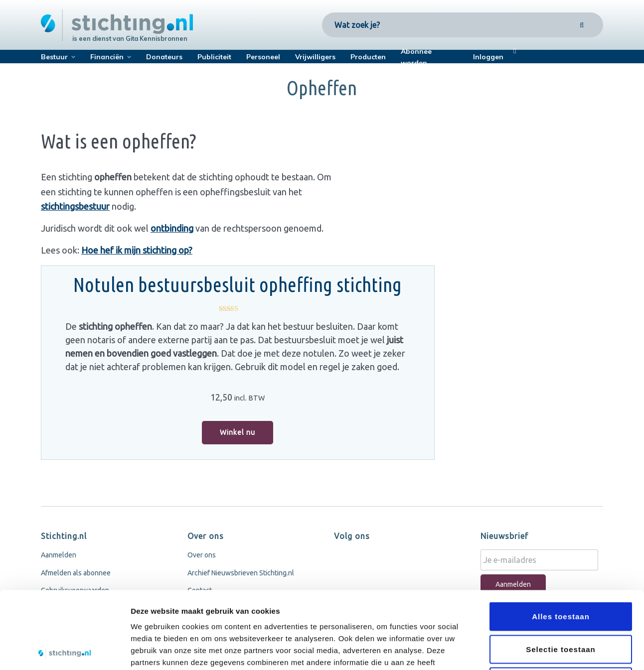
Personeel (263, 57)
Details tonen (539, 650)
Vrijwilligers (315, 57)
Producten (368, 57)
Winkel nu (238, 432)
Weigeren (561, 604)
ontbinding (172, 228)
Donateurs (164, 57)
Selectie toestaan (561, 572)
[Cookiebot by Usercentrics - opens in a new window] (65, 651)
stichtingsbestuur (75, 206)
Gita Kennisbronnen (157, 38)
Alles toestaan (561, 539)
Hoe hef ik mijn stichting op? (137, 250)
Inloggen (488, 57)
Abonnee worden (416, 57)
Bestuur (54, 57)
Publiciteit (214, 57)
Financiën (107, 57)
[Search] (582, 25)
